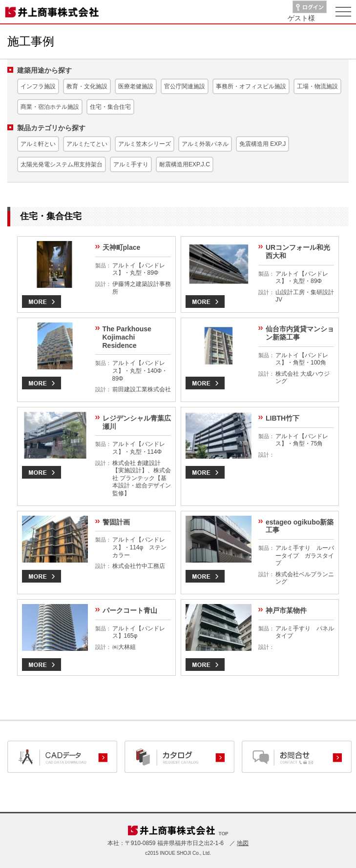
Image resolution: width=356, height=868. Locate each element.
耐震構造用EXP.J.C (185, 164)
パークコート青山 (130, 610)
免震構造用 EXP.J (262, 144)
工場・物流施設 (317, 86)
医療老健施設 (136, 86)
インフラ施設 (38, 86)
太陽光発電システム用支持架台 (62, 164)
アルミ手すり (131, 164)
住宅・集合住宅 (110, 107)
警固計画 (116, 522)
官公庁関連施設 (185, 86)
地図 (243, 843)
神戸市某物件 (286, 610)
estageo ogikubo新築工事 (300, 526)
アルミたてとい (87, 144)
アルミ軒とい (38, 144)
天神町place (122, 247)
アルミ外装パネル (205, 144)
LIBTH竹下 (283, 418)
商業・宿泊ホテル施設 (50, 107)
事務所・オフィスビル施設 (251, 86)
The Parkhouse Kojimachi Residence (127, 337)
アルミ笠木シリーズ (145, 144)
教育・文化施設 (87, 86)
